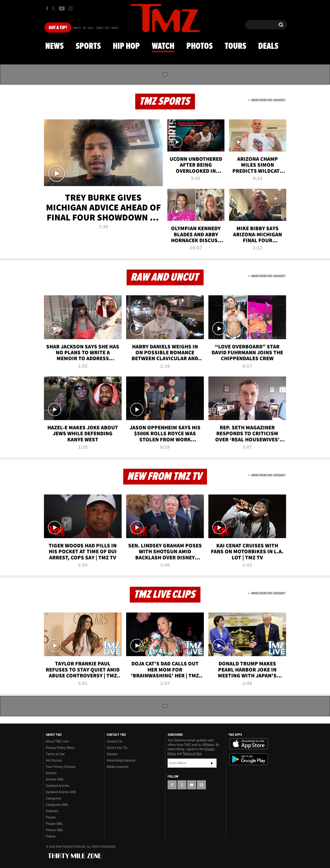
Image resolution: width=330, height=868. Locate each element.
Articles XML (55, 779)
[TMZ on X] (54, 8)
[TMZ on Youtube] (62, 8)
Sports (88, 46)
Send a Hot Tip (117, 748)
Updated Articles (58, 786)
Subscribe (212, 763)
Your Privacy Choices (61, 767)
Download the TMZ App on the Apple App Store (249, 744)
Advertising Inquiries (121, 760)
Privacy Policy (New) (60, 748)
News (54, 46)
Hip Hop (126, 46)
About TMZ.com (57, 741)
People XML (54, 824)
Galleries (52, 811)
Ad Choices (54, 760)
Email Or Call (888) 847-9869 (96, 28)
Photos (200, 46)
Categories (54, 798)
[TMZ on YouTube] (192, 785)
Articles (51, 773)
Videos (51, 836)
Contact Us (114, 741)
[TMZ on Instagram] (70, 8)
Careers (112, 754)
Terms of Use (55, 754)
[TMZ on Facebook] (47, 8)
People (51, 817)
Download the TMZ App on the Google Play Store (249, 759)
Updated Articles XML (61, 792)
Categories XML (57, 805)
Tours (235, 46)
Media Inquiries (117, 767)
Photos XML (55, 830)
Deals (268, 46)
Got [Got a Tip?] (58, 28)
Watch (163, 46)
